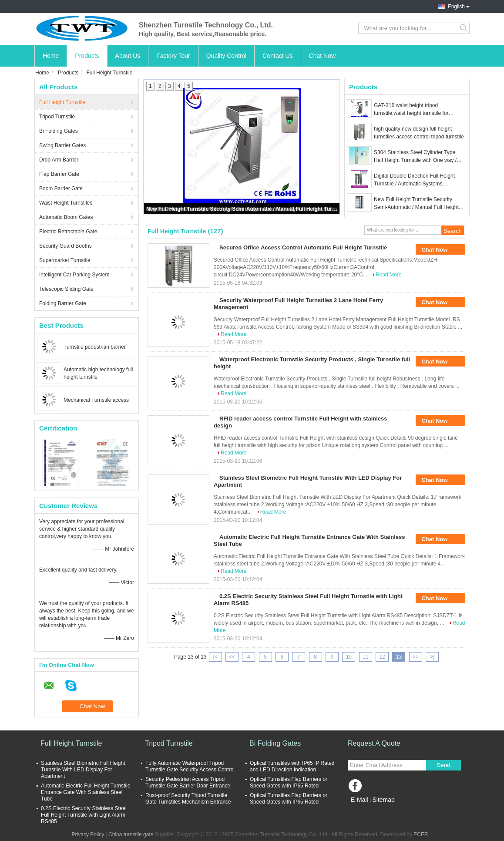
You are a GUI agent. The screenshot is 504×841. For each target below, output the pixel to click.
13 (399, 657)
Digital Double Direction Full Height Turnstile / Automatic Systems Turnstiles (414, 180)
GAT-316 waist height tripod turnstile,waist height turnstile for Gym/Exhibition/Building (411, 110)
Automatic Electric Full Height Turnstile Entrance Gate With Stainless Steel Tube (86, 792)
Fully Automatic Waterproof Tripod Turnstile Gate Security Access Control (190, 766)
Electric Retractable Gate (68, 232)
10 (349, 657)
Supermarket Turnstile (65, 260)
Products (87, 56)
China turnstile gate (131, 834)
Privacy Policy (88, 834)
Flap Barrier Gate (59, 174)
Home (51, 56)
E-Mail (360, 800)
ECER (421, 834)
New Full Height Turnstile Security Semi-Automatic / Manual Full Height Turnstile (242, 209)
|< (215, 657)
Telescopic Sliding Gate (66, 289)
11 (365, 657)
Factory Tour (173, 56)
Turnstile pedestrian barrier (95, 347)
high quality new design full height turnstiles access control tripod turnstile (419, 133)
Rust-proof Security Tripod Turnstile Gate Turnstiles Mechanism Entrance (188, 799)
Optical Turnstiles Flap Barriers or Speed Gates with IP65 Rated (289, 782)
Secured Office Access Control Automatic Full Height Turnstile (303, 247)
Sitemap (383, 800)
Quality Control (227, 56)
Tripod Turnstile (57, 117)
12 (382, 657)
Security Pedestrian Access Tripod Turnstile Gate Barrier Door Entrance (188, 782)
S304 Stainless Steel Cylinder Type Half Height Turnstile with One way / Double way (415, 157)
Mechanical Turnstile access (96, 400)
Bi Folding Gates (59, 131)
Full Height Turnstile (62, 102)
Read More (388, 275)
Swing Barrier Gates (62, 145)
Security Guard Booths (66, 246)
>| (432, 657)
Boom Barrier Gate (61, 188)
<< (232, 657)
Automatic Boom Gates (66, 217)
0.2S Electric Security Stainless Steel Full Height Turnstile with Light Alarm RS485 (84, 815)
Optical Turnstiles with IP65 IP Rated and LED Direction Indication (292, 766)
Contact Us (277, 56)
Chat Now (322, 56)
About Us (128, 56)
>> (416, 657)
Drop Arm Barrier (59, 160)
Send (443, 765)
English (456, 7)
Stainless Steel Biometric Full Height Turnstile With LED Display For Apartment (83, 770)
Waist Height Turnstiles (66, 203)
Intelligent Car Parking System (74, 275)
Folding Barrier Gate (63, 303)
